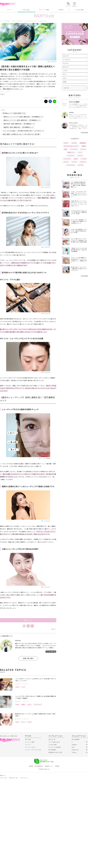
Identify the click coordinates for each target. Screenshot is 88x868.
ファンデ (74, 162)
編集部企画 (83, 143)
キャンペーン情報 (44, 10)
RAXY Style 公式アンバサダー (71, 146)
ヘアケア (65, 71)
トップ (9, 10)
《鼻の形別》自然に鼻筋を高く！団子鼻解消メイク (19, 124)
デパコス (66, 162)
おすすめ (74, 143)
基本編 (23, 704)
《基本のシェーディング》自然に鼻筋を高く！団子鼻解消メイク (23, 117)
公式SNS (61, 10)
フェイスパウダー (38, 704)
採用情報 (57, 766)
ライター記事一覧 (51, 652)
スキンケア (66, 56)
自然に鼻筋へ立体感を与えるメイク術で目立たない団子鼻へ (22, 134)
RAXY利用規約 (52, 750)
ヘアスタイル (71, 156)
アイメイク (66, 63)
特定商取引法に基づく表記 (55, 752)
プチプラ (80, 156)
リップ (23, 687)
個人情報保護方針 (39, 766)
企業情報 (31, 766)
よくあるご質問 (79, 10)
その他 (64, 82)
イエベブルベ (67, 159)
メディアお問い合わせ (54, 742)
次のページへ (28, 620)
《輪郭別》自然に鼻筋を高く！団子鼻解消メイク (18, 127)
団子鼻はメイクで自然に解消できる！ (15, 113)
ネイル (64, 74)
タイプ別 (29, 722)
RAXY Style (26, 10)
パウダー (29, 704)
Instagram (74, 745)
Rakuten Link (75, 750)
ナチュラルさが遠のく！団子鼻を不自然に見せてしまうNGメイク (23, 131)
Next (53, 629)
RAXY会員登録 (76, 739)
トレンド (83, 149)
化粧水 (76, 159)
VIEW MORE (84, 133)
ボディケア (66, 67)
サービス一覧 (3, 778)
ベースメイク (7, 92)
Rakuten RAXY (8, 4)
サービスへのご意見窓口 (55, 747)
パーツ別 (84, 159)
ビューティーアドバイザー (32, 750)
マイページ (28, 745)
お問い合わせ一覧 (13, 778)
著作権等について (49, 766)
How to (2, 94)
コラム (64, 78)
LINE (73, 747)
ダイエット (83, 162)
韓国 (66, 149)
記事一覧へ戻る (28, 658)
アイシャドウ (74, 149)
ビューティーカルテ (30, 747)
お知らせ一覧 (52, 739)
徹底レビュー (71, 152)
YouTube (74, 752)
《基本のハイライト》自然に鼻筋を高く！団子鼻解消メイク (22, 120)
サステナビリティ (24, 778)
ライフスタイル (71, 165)
